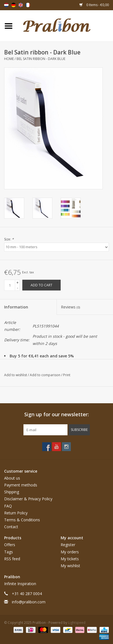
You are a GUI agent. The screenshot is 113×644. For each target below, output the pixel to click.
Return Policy (16, 513)
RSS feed (12, 559)
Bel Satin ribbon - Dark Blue (41, 59)
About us (12, 478)
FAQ (8, 506)
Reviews (70, 307)
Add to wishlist (16, 375)
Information (16, 307)
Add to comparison (45, 375)
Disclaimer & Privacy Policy (28, 499)
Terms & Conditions (22, 520)
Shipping (12, 492)
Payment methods (21, 485)
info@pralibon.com (29, 602)
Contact (11, 527)
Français (28, 5)
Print (67, 375)
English (21, 5)
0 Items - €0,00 (94, 5)
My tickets (70, 559)
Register (68, 545)
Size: (9, 239)
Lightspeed (77, 623)
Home (9, 59)
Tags (9, 552)
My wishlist (70, 566)
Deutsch (14, 5)
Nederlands (6, 5)
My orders (70, 552)
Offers (10, 545)
